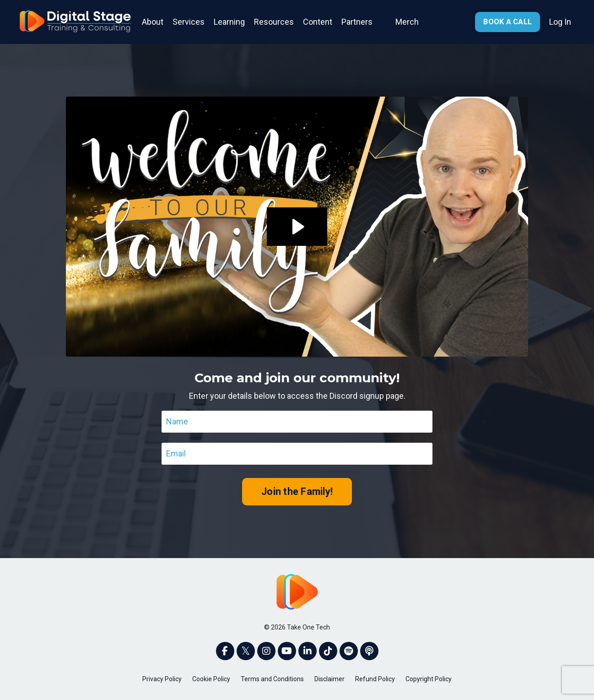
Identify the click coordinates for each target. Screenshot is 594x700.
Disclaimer (329, 679)
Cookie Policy (211, 679)
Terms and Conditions (272, 679)
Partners (357, 22)
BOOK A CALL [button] (508, 22)
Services (189, 22)
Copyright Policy (429, 679)
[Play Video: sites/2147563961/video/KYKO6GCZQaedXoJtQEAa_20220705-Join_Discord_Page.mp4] (297, 227)
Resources (274, 22)
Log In (560, 22)
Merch (407, 22)
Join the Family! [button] (297, 491)
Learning (229, 22)
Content (318, 22)
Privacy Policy (162, 679)
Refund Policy (375, 679)
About (153, 22)
